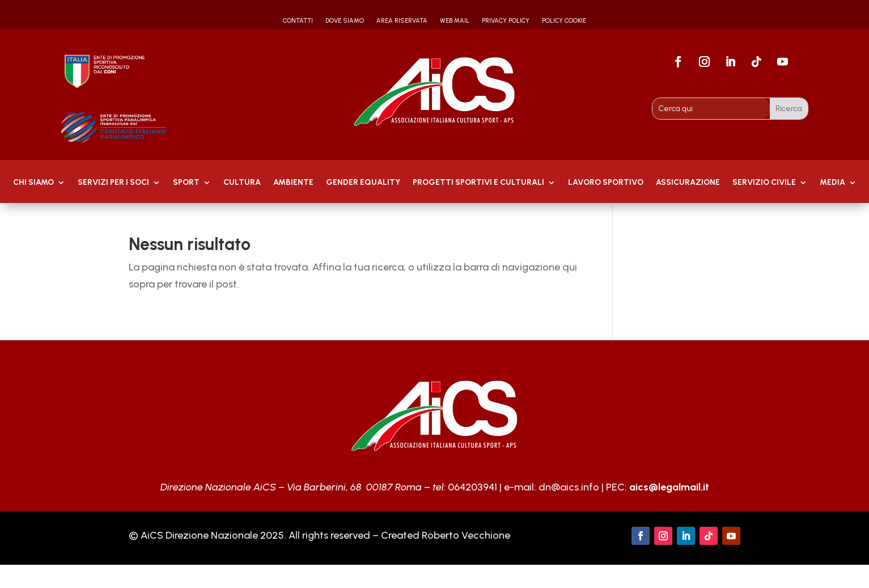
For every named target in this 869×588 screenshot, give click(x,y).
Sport (186, 183)
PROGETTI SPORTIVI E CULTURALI (478, 183)
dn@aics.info (569, 487)
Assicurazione (688, 183)
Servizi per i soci (113, 183)
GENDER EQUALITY (363, 183)
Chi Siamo (33, 183)
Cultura (242, 183)
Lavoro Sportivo (606, 183)
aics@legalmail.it (669, 487)
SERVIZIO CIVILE (764, 183)
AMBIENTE (293, 183)
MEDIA (832, 183)
